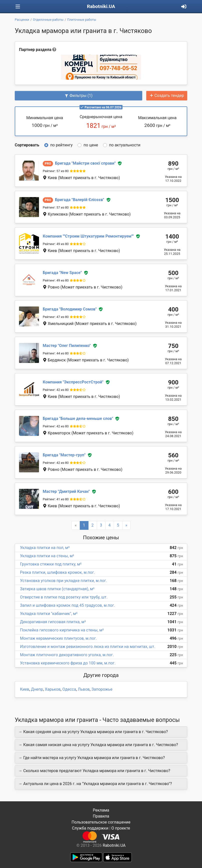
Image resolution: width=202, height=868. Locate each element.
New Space (62, 273)
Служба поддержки (90, 828)
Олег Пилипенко (67, 346)
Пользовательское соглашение (101, 822)
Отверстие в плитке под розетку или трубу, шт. (64, 597)
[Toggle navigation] (18, 7)
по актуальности (125, 145)
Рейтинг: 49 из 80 (56, 244)
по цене (91, 145)
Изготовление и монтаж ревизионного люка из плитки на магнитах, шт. (88, 647)
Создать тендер (167, 96)
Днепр (37, 689)
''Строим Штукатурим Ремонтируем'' (88, 236)
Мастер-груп (64, 455)
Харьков (53, 689)
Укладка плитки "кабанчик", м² (49, 614)
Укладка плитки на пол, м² (45, 548)
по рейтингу (61, 145)
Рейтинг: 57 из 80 (56, 171)
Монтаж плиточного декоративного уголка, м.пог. (67, 655)
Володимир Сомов (70, 309)
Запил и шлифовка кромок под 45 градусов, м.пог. (67, 605)
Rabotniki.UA (101, 6)
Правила (101, 816)
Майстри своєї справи (85, 163)
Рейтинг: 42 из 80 (56, 390)
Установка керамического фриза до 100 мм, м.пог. (68, 663)
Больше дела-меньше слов (78, 419)
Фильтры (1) (78, 96)
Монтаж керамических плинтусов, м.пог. (58, 638)
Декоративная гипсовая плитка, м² (53, 622)
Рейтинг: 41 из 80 (56, 499)
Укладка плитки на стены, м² (47, 556)
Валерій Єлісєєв (79, 200)
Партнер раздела (35, 50)
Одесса (69, 689)
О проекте (121, 828)
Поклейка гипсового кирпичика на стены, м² (62, 630)
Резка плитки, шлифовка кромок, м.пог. (57, 572)
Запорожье (102, 689)
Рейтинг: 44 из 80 (56, 353)
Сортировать (27, 145)
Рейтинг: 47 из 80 (56, 317)
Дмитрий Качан (66, 491)
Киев (25, 689)
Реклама (101, 810)
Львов (84, 689)
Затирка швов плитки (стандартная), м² (57, 589)
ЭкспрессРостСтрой (73, 382)
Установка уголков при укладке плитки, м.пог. (63, 581)
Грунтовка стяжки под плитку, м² (51, 564)
